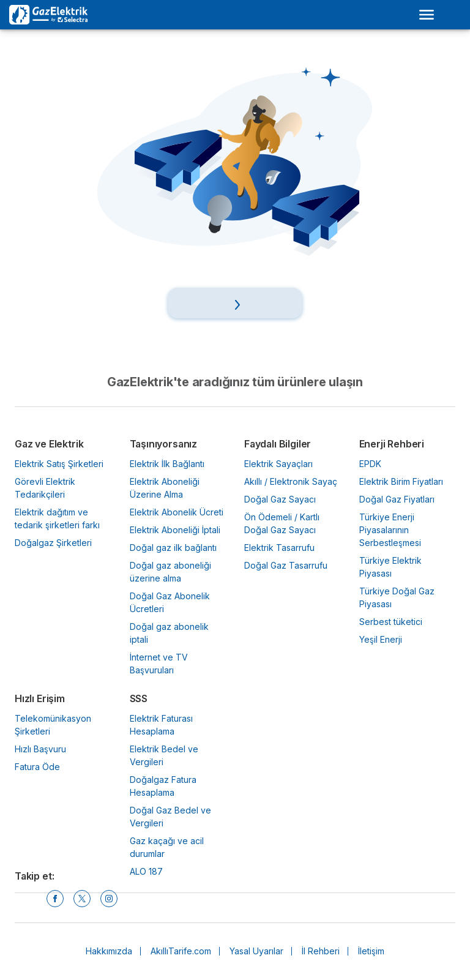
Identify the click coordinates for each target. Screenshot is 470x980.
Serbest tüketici (391, 622)
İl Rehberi (321, 951)
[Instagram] (109, 899)
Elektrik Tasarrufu (279, 548)
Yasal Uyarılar (256, 951)
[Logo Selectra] (48, 15)
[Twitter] (82, 899)
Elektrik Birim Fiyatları (401, 481)
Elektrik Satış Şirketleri (59, 464)
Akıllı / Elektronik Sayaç (291, 481)
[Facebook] (55, 899)
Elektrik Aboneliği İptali (175, 530)
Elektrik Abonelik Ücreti (177, 512)
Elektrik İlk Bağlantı (167, 464)
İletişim (371, 951)
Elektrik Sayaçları (278, 464)
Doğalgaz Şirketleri (53, 543)
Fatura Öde (37, 767)
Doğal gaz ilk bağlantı (173, 548)
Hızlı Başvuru (40, 749)
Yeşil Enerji (381, 639)
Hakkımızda (109, 951)
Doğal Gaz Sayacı (280, 499)
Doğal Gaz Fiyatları (397, 499)
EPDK (370, 464)
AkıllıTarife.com (181, 951)
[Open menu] (427, 15)
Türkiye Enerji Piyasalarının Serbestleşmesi (390, 530)
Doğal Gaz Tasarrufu (286, 565)
